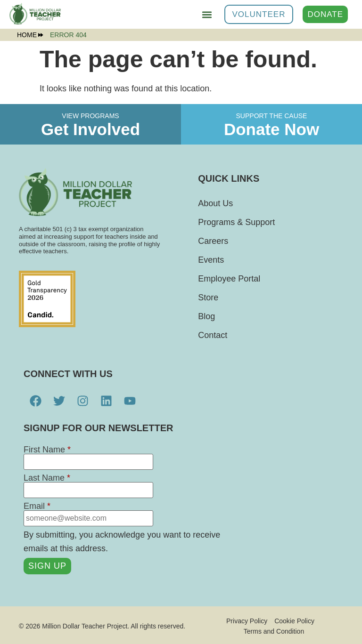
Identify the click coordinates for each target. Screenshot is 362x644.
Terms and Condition (274, 630)
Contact (213, 335)
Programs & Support (236, 222)
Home (30, 35)
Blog (206, 316)
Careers (213, 241)
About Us (215, 203)
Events (211, 260)
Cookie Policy (294, 620)
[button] (207, 14)
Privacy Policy (247, 620)
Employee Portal (229, 279)
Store (208, 298)
